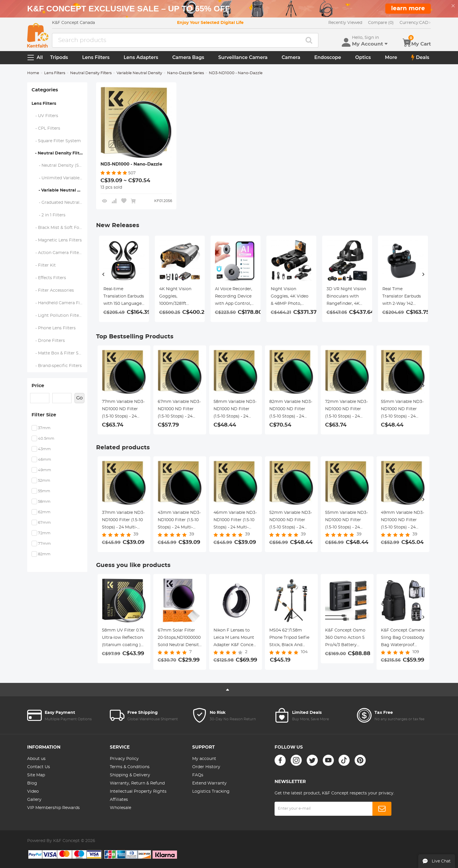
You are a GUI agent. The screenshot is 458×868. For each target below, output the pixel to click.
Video (33, 792)
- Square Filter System (56, 141)
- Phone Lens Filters (54, 328)
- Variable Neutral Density (59, 190)
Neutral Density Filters (91, 73)
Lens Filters (96, 57)
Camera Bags (188, 57)
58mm (44, 502)
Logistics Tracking (211, 792)
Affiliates (119, 800)
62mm (44, 512)
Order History (206, 767)
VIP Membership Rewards (53, 808)
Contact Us (39, 767)
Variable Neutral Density (139, 73)
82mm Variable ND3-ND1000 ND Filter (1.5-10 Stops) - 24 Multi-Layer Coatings (291, 410)
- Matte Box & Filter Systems (59, 353)
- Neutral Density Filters (59, 153)
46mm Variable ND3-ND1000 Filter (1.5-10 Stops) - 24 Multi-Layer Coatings (235, 521)
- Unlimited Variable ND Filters (59, 178)
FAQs (198, 775)
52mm (44, 481)
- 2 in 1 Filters (49, 215)
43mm (44, 449)
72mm (44, 533)
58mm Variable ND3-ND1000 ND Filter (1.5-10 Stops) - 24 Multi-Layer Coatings (235, 410)
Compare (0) (381, 23)
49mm (45, 470)
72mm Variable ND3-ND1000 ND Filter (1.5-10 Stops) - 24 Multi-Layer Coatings (346, 410)
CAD (415, 23)
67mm (44, 523)
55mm (44, 491)
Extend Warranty (209, 783)
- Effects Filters (49, 278)
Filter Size (44, 415)
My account (204, 759)
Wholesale (120, 808)
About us (36, 759)
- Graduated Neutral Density (59, 203)
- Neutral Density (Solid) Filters (59, 166)
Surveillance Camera (243, 57)
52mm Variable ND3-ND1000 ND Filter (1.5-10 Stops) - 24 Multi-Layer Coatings (291, 521)
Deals (420, 58)
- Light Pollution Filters (57, 316)
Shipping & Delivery (130, 775)
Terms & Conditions (130, 767)
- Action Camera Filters (57, 253)
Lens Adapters (141, 57)
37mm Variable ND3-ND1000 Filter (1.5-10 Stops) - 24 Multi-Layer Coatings (123, 521)
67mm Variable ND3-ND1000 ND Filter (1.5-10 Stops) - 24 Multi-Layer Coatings (179, 410)
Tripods (59, 57)
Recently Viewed (345, 23)
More (391, 57)
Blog (32, 783)
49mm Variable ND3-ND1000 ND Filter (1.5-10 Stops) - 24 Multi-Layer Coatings (403, 521)
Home (33, 73)
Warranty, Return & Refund (137, 783)
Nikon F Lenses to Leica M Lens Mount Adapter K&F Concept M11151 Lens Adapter (236, 639)
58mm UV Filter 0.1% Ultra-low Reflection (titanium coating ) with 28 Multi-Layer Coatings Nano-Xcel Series (123, 639)
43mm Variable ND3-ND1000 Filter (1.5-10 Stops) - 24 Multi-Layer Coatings (179, 521)
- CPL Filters (46, 128)
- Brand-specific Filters (57, 366)
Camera (291, 57)
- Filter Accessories (53, 291)
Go (79, 398)
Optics (363, 57)
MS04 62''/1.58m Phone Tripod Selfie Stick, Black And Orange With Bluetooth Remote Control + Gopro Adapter (289, 639)
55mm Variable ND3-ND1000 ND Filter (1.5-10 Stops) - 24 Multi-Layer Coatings (402, 410)
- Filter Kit (44, 265)
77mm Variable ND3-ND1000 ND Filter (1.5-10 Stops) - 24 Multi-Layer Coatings (123, 410)
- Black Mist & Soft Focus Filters (59, 228)
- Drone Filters (48, 341)
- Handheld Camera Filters (59, 303)
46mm (45, 460)
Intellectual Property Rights (138, 792)
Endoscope (328, 57)
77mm (44, 544)
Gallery (34, 800)
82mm (44, 554)
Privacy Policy (124, 759)
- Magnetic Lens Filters (57, 240)
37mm (44, 428)
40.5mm (46, 439)
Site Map (36, 775)
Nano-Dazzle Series (185, 73)
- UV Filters (45, 116)
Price (38, 386)
